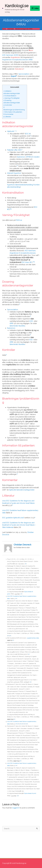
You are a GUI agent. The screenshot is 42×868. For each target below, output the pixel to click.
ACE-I (31, 340)
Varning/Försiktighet (11, 98)
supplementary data (33, 638)
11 (17, 474)
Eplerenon (21, 157)
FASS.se (19, 220)
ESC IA (28, 134)
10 (33, 262)
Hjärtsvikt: (11, 131)
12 (12, 505)
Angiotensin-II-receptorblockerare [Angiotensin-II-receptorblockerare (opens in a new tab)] (23, 253)
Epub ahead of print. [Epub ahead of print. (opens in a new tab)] (30, 793)
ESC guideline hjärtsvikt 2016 (13, 518)
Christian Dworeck (22, 545)
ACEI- (31, 321)
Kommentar (8, 114)
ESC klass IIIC (27, 262)
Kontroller (8, 105)
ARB (11, 323)
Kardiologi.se (17, 6)
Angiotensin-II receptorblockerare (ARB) (17, 60)
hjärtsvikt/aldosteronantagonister (22, 490)
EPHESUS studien (33, 157)
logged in (16, 808)
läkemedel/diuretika (17, 326)
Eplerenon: (11, 328)
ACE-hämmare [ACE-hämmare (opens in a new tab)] (30, 251)
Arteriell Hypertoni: (14, 173)
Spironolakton (24, 74)
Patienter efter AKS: (14, 150)
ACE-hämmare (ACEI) (10, 55)
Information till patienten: (13, 112)
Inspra (13, 76)
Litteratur (7, 117)
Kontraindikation (10, 96)
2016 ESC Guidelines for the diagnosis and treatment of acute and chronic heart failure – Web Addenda (19, 525)
